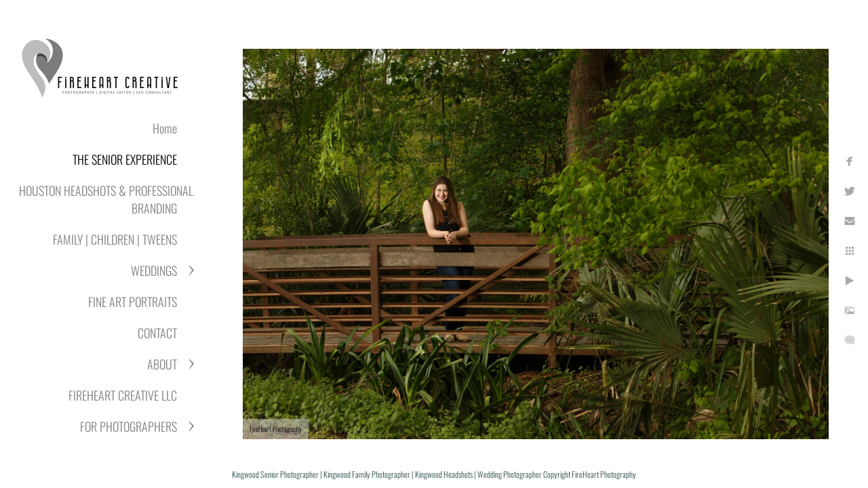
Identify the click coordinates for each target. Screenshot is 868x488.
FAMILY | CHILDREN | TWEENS (115, 239)
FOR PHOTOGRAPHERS (129, 426)
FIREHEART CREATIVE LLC (123, 395)
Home (165, 128)
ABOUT (162, 364)
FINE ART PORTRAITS (133, 302)
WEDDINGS (154, 270)
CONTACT (157, 333)
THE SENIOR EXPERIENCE (125, 159)
